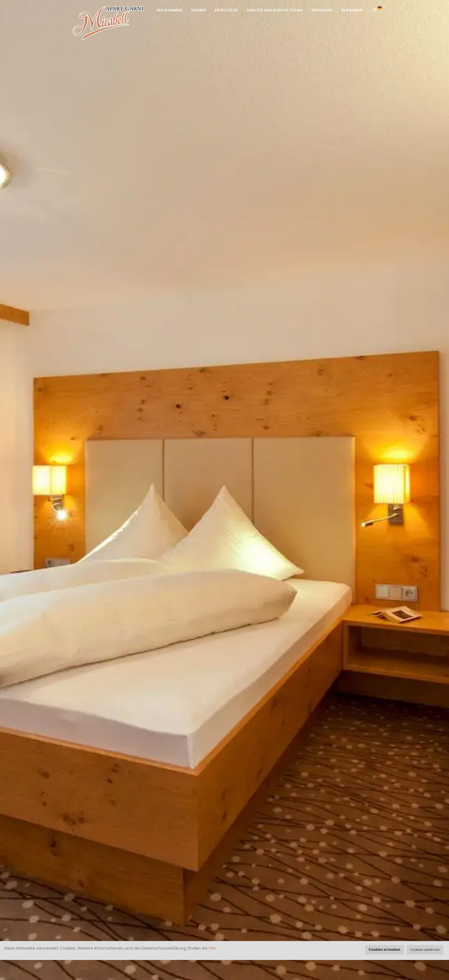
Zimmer (199, 10)
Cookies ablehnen (425, 950)
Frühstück (226, 10)
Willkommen (170, 10)
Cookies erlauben (384, 950)
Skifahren (352, 10)
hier (212, 948)
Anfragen (322, 10)
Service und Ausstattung (275, 10)
